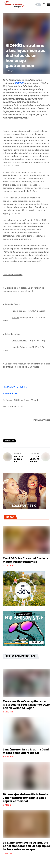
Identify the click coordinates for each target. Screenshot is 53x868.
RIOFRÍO (19, 83)
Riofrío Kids (9, 441)
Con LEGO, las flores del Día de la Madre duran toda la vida (25, 560)
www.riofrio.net (10, 393)
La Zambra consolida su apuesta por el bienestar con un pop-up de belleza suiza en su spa (26, 846)
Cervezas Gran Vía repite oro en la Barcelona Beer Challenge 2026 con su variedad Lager (26, 705)
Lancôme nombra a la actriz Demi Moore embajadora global (26, 751)
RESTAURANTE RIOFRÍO (15, 387)
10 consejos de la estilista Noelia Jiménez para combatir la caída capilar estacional (25, 798)
